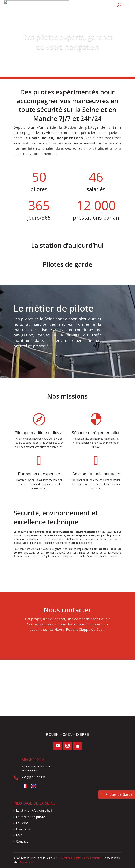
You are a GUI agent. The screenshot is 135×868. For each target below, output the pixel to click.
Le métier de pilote (50, 358)
